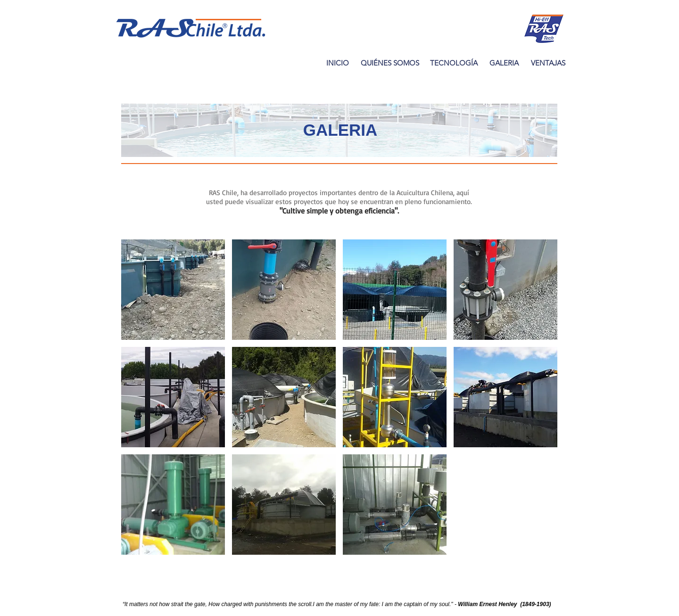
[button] (173, 290)
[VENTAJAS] (548, 63)
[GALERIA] (504, 63)
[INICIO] (337, 63)
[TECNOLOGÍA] (454, 63)
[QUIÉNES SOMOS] (390, 63)
